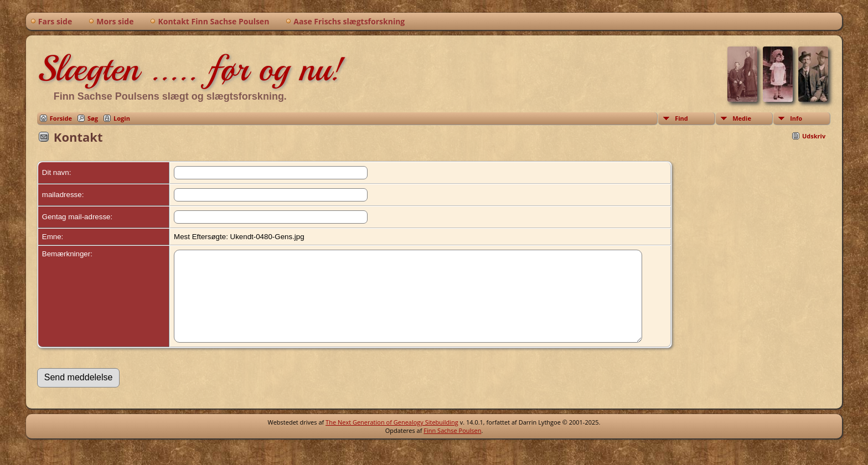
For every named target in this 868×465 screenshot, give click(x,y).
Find (681, 118)
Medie (742, 118)
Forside (61, 118)
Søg (93, 118)
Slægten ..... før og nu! (190, 69)
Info (796, 118)
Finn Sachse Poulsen (452, 447)
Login (122, 118)
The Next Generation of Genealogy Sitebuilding (392, 439)
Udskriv (814, 136)
